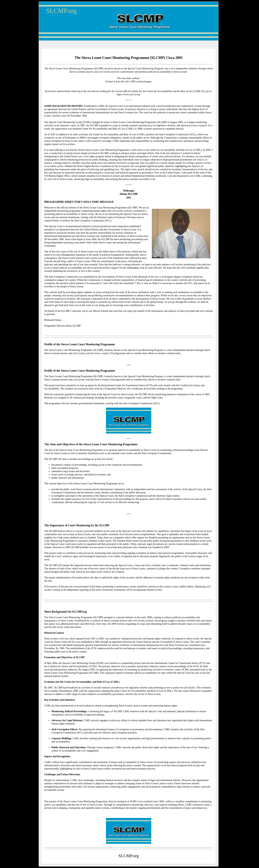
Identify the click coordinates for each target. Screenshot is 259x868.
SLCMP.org (61, 11)
